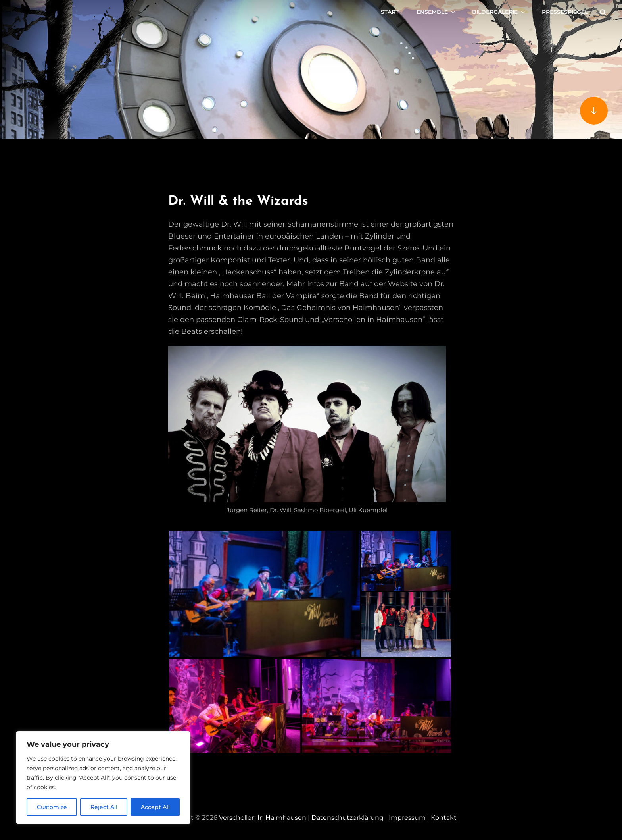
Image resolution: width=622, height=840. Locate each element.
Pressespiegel (565, 12)
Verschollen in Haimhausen (263, 818)
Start (390, 12)
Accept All (155, 807)
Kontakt (444, 818)
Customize (52, 807)
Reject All (104, 807)
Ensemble (436, 12)
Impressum (407, 818)
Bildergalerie (499, 12)
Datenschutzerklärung (347, 818)
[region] (103, 778)
